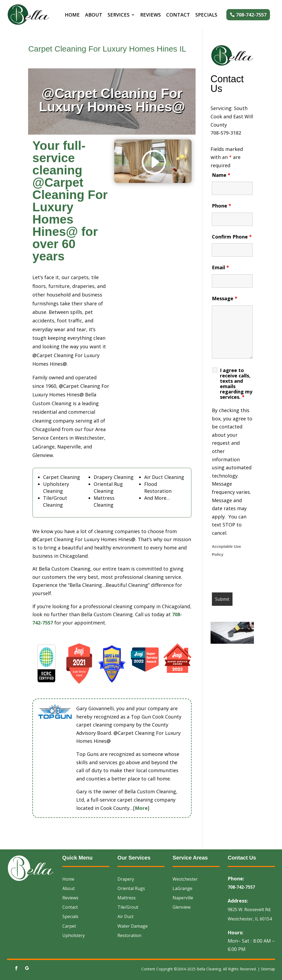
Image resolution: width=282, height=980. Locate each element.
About (94, 15)
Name (221, 175)
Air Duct (125, 916)
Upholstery (74, 935)
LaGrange (182, 888)
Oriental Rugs (131, 888)
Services (119, 15)
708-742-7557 (251, 15)
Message (225, 298)
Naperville (183, 898)
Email (220, 267)
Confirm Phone (232, 237)
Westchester (185, 879)
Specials (206, 15)
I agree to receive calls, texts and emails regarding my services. (236, 384)
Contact (178, 15)
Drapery (126, 879)
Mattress (127, 898)
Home (72, 15)
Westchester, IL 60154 (250, 919)
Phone (222, 206)
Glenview (182, 907)
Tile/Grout (128, 907)
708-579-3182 (226, 133)
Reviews (150, 15)
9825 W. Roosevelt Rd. (249, 909)
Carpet (69, 926)
